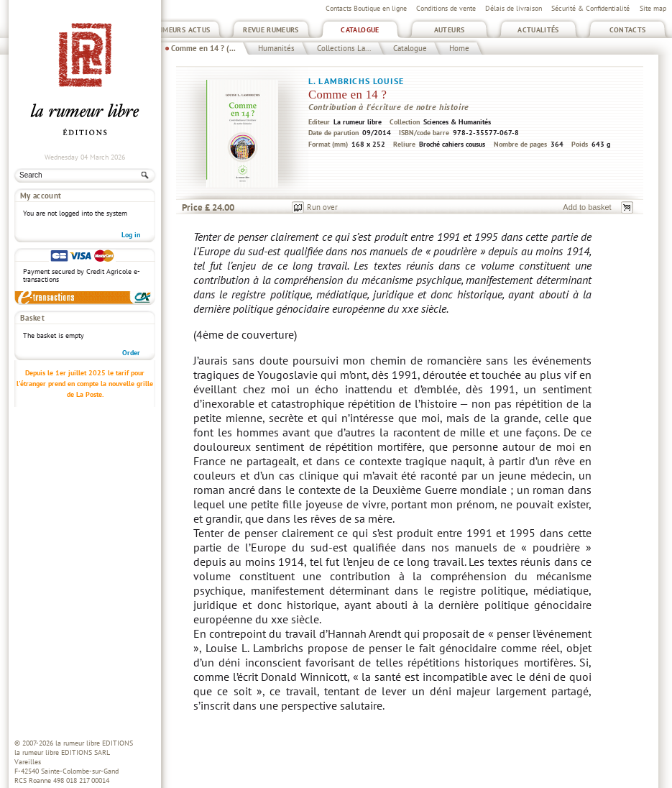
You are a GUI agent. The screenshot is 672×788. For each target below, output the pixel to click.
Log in (131, 235)
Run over (322, 207)
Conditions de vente (446, 8)
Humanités (276, 48)
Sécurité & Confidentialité (590, 8)
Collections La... (344, 48)
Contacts (628, 30)
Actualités (538, 30)
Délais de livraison (514, 8)
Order (131, 353)
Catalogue (360, 30)
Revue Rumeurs (271, 30)
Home (459, 48)
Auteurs (450, 30)
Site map (653, 8)
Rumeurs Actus (182, 30)
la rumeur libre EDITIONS (94, 743)
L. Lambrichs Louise (356, 81)
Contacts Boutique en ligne (366, 8)
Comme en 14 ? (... (203, 48)
